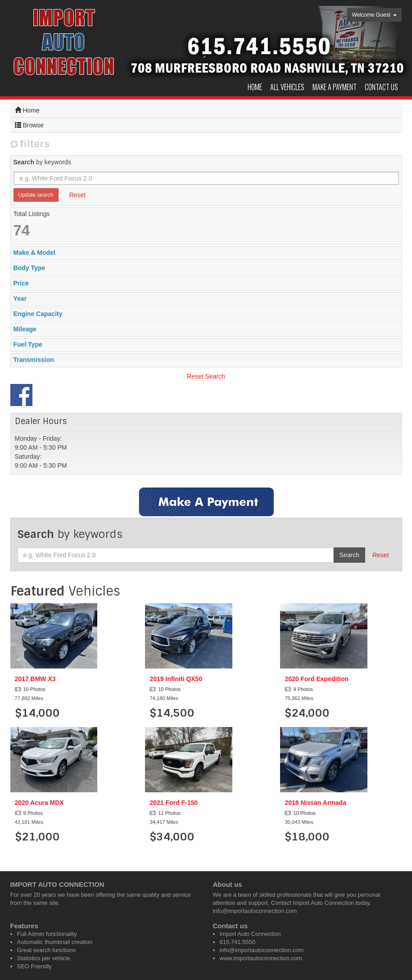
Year (20, 298)
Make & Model (34, 253)
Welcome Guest (375, 15)
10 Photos (30, 689)
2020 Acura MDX (39, 803)
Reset (77, 195)
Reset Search (206, 376)
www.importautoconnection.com (261, 958)
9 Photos (299, 689)
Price (21, 283)
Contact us (381, 87)
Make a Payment (335, 87)
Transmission (34, 360)
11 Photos (165, 813)
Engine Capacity (38, 314)
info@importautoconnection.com (255, 911)
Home (255, 87)
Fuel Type (28, 344)
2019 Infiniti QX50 (176, 679)
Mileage (25, 329)
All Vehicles (287, 87)
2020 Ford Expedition (317, 679)
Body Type (29, 268)
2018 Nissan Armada (315, 803)
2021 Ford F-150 (174, 803)
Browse (29, 125)
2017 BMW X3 (35, 679)
